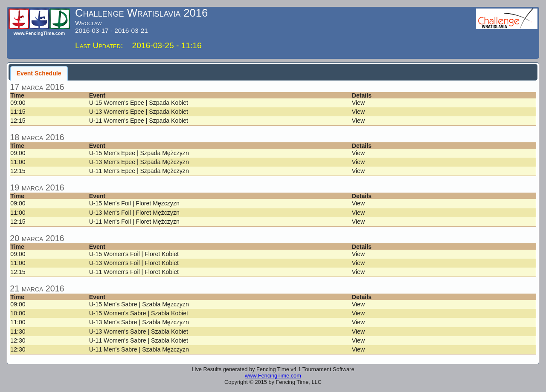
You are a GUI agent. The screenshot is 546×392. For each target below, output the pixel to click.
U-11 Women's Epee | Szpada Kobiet (139, 121)
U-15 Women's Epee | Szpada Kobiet (139, 103)
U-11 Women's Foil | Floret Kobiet (134, 272)
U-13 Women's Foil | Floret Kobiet (134, 263)
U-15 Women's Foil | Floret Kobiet (134, 254)
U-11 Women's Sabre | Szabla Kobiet (139, 340)
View (358, 103)
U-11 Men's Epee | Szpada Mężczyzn (139, 171)
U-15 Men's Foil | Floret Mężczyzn (134, 203)
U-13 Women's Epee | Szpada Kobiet (139, 112)
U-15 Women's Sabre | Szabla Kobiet (139, 313)
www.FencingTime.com (273, 376)
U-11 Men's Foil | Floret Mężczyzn (134, 222)
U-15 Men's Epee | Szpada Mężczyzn (139, 153)
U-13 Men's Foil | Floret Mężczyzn (134, 213)
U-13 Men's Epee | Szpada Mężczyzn (139, 162)
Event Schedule (39, 73)
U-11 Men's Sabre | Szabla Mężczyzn (139, 349)
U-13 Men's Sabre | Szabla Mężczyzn (139, 322)
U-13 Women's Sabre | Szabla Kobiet (139, 331)
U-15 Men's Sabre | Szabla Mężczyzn (139, 304)
